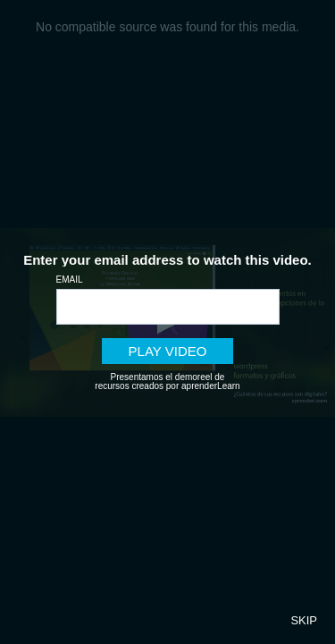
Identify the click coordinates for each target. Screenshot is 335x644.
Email (70, 280)
